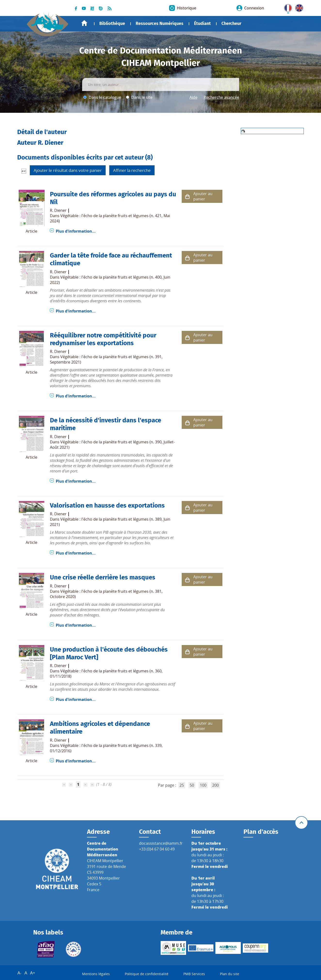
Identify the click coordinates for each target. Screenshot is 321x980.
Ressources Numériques (160, 23)
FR (286, 7)
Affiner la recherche (132, 170)
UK (298, 7)
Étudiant (202, 23)
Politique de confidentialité (147, 974)
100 (203, 785)
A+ (33, 973)
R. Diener (58, 210)
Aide (193, 97)
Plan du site (230, 974)
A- (20, 973)
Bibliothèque (112, 23)
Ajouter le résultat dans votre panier (68, 170)
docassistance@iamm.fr (161, 843)
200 (215, 785)
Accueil (84, 23)
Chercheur (231, 23)
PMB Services (194, 974)
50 (192, 785)
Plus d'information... (76, 231)
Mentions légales (96, 974)
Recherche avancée (221, 97)
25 (182, 785)
